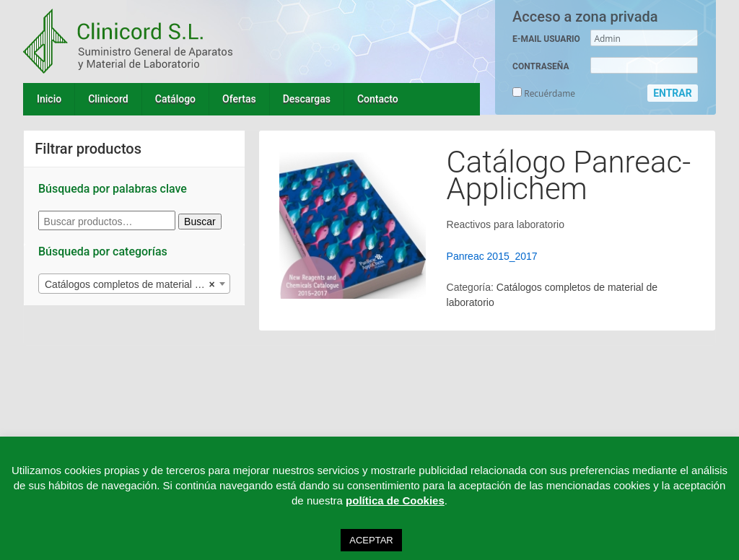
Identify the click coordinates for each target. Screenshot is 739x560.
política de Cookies (395, 500)
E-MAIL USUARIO (546, 39)
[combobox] (134, 284)
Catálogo (175, 99)
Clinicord (108, 99)
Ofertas (239, 99)
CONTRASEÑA (541, 66)
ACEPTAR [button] (371, 540)
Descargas (307, 99)
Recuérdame (544, 93)
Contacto (378, 99)
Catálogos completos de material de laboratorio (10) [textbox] (137, 284)
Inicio (49, 99)
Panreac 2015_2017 (492, 256)
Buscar (200, 222)
